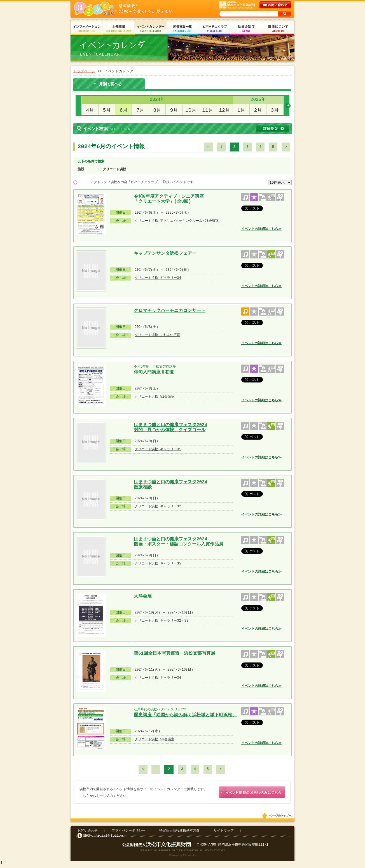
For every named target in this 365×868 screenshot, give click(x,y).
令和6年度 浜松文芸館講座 (155, 367)
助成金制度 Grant (246, 29)
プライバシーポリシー (128, 832)
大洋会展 (143, 596)
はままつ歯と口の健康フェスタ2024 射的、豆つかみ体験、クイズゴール (170, 427)
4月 (90, 110)
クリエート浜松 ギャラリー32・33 (162, 621)
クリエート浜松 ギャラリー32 (158, 506)
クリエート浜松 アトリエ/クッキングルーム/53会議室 (177, 221)
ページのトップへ (278, 817)
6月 (124, 110)
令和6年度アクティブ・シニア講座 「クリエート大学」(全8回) (169, 198)
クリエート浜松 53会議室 (155, 739)
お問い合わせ (88, 832)
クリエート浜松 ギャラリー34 (158, 278)
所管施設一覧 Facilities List (182, 29)
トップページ (84, 71)
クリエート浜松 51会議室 (155, 397)
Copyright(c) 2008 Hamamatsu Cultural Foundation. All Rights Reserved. (183, 851)
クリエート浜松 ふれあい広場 (157, 335)
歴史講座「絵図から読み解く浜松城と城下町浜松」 (185, 715)
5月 (107, 110)
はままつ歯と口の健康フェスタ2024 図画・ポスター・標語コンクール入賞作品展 (179, 541)
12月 (224, 110)
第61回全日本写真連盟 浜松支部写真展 (175, 654)
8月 (157, 110)
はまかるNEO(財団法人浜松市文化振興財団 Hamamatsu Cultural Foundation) (135, 9)
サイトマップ (224, 832)
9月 (174, 110)
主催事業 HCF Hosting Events (119, 29)
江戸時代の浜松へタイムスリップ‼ (160, 709)
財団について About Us (278, 29)
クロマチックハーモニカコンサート (170, 311)
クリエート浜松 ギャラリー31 (158, 449)
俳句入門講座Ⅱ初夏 (154, 372)
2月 (258, 110)
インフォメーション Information (87, 29)
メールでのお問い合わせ (276, 5)
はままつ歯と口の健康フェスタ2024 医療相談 (170, 484)
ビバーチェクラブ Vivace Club (214, 29)
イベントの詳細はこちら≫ (261, 229)
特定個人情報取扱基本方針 (179, 832)
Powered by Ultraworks (183, 856)
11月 (208, 110)
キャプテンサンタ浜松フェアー (165, 254)
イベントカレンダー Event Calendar (151, 29)
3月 (275, 110)
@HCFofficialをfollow (103, 837)
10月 (191, 110)
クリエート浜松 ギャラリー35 (158, 563)
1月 (241, 110)
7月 (141, 110)
